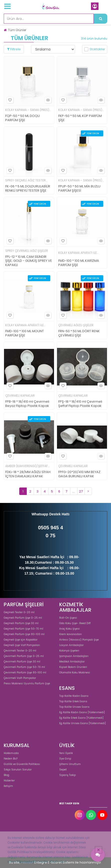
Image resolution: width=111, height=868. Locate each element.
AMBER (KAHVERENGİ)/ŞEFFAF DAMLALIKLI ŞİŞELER (26, 466)
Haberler (9, 781)
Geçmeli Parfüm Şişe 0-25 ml (23, 618)
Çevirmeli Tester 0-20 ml (20, 651)
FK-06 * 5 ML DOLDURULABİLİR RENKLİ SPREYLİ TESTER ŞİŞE (28, 189)
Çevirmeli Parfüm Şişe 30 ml (22, 662)
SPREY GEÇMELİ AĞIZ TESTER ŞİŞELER (25, 181)
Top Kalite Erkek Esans (73, 701)
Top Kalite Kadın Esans (74, 696)
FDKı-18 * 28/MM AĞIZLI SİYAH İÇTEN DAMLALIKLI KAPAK (28, 474)
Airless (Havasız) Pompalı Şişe (79, 640)
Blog (6, 775)
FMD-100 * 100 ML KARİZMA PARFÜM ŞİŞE (79, 263)
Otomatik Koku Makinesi (75, 673)
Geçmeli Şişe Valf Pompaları (22, 645)
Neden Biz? (11, 759)
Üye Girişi (65, 759)
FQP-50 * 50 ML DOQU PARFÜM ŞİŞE (22, 118)
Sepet (63, 770)
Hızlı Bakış (47, 100)
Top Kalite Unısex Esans (74, 707)
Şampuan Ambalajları (74, 656)
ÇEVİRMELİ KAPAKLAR (20, 396)
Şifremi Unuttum (70, 764)
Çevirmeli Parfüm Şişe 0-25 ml (24, 656)
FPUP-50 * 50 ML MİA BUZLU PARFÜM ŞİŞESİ (79, 189)
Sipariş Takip (67, 775)
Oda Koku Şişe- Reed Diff (75, 623)
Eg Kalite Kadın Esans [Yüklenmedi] (82, 712)
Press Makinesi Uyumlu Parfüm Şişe (27, 683)
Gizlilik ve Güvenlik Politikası (22, 764)
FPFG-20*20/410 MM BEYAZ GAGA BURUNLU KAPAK (79, 474)
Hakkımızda (11, 753)
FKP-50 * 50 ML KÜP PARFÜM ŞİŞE (80, 118)
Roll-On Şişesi (68, 618)
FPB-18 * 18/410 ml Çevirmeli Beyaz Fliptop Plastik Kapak (27, 404)
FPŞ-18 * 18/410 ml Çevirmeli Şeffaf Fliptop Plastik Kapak (80, 404)
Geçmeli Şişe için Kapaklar (21, 640)
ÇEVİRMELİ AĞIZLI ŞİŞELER (76, 325)
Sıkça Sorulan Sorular (18, 770)
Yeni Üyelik (66, 753)
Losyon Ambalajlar (71, 645)
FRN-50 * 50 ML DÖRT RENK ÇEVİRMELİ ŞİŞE (79, 333)
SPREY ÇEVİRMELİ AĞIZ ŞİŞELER (27, 251)
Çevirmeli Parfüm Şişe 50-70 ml (24, 667)
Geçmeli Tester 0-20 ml (19, 612)
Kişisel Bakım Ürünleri (73, 667)
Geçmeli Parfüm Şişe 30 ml (21, 623)
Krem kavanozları (70, 634)
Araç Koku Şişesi (69, 629)
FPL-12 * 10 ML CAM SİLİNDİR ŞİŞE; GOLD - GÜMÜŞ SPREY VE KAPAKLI (29, 261)
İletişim (8, 786)
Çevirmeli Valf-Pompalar (20, 678)
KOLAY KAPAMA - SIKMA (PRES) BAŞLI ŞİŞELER (27, 110)
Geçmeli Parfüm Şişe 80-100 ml (24, 634)
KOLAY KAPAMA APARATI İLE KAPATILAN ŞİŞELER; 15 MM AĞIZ (80, 253)
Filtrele (14, 49)
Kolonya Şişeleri (69, 651)
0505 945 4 (50, 528)
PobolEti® (27, 863)
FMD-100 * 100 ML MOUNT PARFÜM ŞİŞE (24, 333)
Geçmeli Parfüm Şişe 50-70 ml (23, 629)
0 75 (51, 536)
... (74, 491)
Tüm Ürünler (17, 30)
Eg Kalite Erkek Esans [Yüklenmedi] (81, 718)
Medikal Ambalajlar (72, 662)
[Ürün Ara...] (100, 19)
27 (81, 491)
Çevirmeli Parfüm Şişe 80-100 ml (25, 673)
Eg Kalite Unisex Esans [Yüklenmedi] (82, 723)
